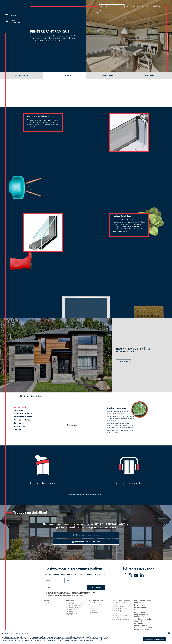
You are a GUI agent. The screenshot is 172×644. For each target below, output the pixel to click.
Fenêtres (70, 601)
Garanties (92, 611)
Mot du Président (96, 601)
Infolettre (131, 6)
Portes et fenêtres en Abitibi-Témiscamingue (120, 617)
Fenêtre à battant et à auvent (75, 603)
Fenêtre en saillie (71, 609)
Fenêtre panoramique (73, 611)
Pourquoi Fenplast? (95, 605)
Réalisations (139, 612)
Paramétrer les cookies (94, 640)
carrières (156, 6)
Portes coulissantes (49, 605)
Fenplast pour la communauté (141, 616)
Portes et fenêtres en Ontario (120, 619)
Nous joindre (140, 605)
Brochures (92, 609)
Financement (93, 613)
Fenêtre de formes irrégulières (72, 614)
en (101, 10)
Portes (46, 601)
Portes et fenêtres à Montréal (120, 603)
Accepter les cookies (155, 639)
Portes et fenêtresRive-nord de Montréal (118, 611)
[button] (15, 15)
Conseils (138, 610)
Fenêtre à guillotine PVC (73, 605)
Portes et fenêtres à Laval (119, 608)
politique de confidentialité (76, 640)
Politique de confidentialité (74, 595)
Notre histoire (93, 603)
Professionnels (141, 607)
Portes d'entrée (48, 603)
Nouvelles (92, 607)
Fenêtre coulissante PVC (74, 607)
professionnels (144, 6)
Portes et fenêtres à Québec (120, 614)
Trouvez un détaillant (121, 601)
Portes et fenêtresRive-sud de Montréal (118, 606)
